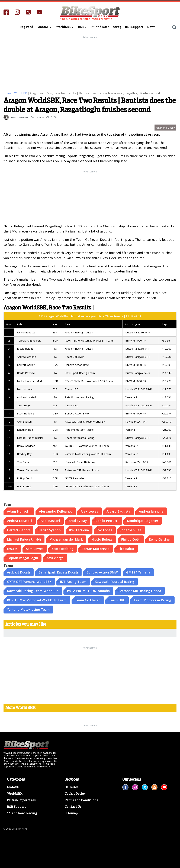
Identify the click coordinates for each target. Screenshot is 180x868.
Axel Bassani (50, 521)
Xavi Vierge (55, 558)
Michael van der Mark (66, 539)
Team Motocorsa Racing (152, 600)
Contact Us (73, 807)
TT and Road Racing (106, 27)
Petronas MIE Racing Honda (140, 591)
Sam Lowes (35, 549)
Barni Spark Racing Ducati (58, 572)
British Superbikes (21, 800)
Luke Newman (19, 117)
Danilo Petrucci (107, 521)
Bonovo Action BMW (102, 572)
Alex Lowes (89, 511)
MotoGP (45, 27)
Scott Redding (63, 549)
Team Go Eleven (88, 600)
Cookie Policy (75, 794)
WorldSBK (65, 27)
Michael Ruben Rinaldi (24, 539)
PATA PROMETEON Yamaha (88, 591)
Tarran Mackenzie (96, 549)
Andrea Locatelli (20, 521)
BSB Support (134, 27)
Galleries (72, 787)
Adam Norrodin (19, 511)
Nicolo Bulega (102, 539)
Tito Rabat (126, 549)
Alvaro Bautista (118, 511)
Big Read (27, 27)
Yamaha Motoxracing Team (28, 609)
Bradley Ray (78, 521)
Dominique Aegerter (143, 521)
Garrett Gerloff (18, 530)
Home (7, 93)
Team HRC (117, 600)
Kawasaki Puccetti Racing (114, 582)
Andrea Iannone (151, 511)
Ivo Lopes (105, 530)
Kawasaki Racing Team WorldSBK (33, 591)
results (12, 549)
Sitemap (71, 813)
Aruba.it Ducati (19, 572)
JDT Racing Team (73, 582)
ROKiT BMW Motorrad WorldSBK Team (37, 600)
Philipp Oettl (131, 539)
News (151, 27)
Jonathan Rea (131, 530)
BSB (83, 27)
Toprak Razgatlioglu (22, 558)
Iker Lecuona (79, 530)
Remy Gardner (160, 539)
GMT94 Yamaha (138, 572)
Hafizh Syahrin (49, 530)
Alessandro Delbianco (56, 511)
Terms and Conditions (81, 800)
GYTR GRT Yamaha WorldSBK (29, 582)
